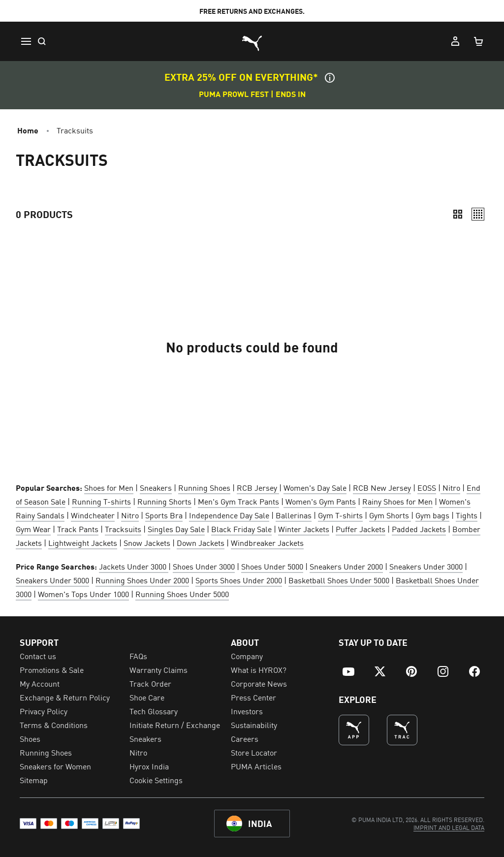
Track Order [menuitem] (150, 683)
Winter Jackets (304, 529)
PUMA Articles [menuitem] (256, 766)
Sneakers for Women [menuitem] (55, 766)
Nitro (450, 487)
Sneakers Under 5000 (52, 580)
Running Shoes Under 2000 (142, 580)
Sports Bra (164, 515)
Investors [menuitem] (247, 711)
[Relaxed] (478, 214)
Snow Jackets (147, 542)
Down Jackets (201, 542)
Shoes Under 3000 (204, 566)
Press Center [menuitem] (253, 697)
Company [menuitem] (247, 656)
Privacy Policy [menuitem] (44, 711)
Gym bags (432, 515)
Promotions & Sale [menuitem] (52, 669)
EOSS (427, 487)
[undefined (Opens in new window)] (354, 730)
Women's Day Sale (315, 487)
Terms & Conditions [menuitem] (54, 725)
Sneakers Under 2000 (346, 566)
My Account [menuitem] (40, 683)
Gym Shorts (390, 515)
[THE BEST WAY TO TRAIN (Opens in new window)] (402, 730)
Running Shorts (164, 501)
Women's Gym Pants (320, 501)
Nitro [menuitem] (138, 752)
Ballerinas (294, 515)
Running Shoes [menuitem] (46, 752)
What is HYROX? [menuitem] (259, 669)
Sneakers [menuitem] (145, 738)
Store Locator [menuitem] (254, 752)
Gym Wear (33, 529)
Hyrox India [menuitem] (149, 766)
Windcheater (93, 515)
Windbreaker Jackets (267, 542)
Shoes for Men (109, 487)
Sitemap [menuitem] (34, 780)
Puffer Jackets (361, 529)
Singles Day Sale (176, 529)
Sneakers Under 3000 (426, 566)
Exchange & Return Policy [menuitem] (65, 697)
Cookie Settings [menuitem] (156, 780)
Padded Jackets (419, 529)
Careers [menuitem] (245, 738)
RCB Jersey (258, 487)
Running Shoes (204, 487)
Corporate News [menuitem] (259, 683)
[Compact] (458, 214)
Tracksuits (123, 529)
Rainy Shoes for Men (397, 501)
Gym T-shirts (340, 515)
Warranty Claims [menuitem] (158, 669)
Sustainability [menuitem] (254, 725)
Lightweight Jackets (83, 542)
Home (28, 130)
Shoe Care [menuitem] (147, 697)
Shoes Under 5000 (272, 566)
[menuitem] (348, 671)
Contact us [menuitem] (38, 656)
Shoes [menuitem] (30, 738)
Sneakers (156, 487)
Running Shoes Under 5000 (182, 594)
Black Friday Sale (241, 529)
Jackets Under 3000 (134, 566)
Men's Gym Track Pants (238, 501)
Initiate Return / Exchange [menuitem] (175, 725)
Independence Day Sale (229, 515)
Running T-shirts (101, 501)
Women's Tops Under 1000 (83, 594)
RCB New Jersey (382, 487)
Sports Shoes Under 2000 (239, 580)
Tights (467, 515)
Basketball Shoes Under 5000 (339, 580)
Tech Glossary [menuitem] (154, 711)
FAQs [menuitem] (138, 656)
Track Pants (78, 529)
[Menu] (26, 41)
